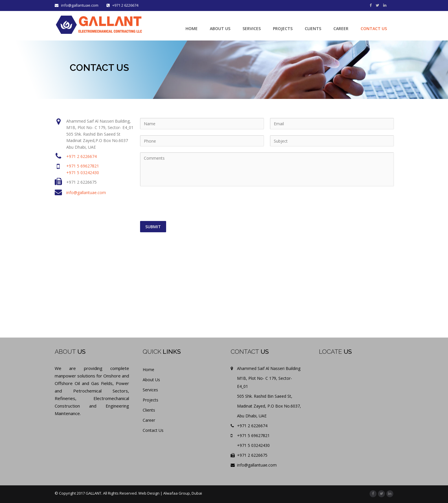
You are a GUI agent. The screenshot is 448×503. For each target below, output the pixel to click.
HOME (192, 28)
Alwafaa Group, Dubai (183, 493)
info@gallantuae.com (77, 5)
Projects (150, 400)
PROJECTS (283, 28)
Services (150, 390)
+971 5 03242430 (83, 173)
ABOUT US (220, 28)
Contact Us (153, 430)
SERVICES (252, 28)
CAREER (341, 28)
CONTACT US (374, 28)
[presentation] (184, 204)
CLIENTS (313, 28)
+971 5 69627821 (83, 166)
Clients (149, 410)
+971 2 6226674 (81, 156)
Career (149, 420)
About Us (151, 380)
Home (148, 370)
